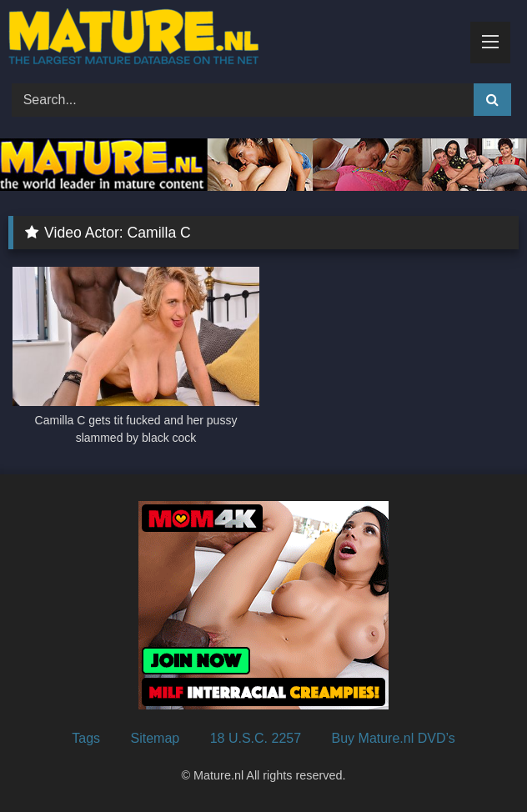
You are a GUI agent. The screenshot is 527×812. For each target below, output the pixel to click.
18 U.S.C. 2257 (256, 738)
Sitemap (156, 738)
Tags (86, 738)
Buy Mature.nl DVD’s (394, 738)
